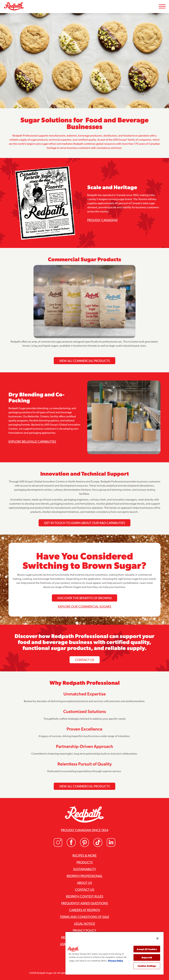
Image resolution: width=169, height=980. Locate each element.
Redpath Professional (84, 876)
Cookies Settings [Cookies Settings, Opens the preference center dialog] (147, 966)
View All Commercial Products (84, 361)
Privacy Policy (84, 930)
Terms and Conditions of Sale (84, 917)
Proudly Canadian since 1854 (85, 830)
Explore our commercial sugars (84, 606)
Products (85, 862)
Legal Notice (85, 923)
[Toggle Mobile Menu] (162, 7)
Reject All (147, 957)
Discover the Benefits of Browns (84, 598)
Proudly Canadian (102, 220)
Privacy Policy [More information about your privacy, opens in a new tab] (116, 960)
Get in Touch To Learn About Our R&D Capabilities (84, 523)
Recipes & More (84, 855)
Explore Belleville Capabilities (32, 441)
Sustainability (85, 869)
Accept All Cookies (147, 949)
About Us (84, 883)
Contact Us (85, 660)
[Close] (157, 938)
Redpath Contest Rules (85, 896)
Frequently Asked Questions (85, 903)
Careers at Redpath (85, 910)
